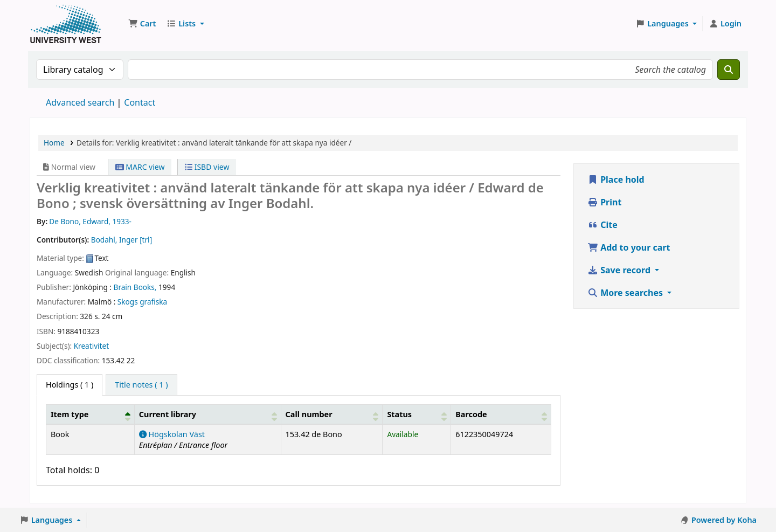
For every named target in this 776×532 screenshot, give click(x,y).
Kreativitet (91, 346)
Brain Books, (135, 287)
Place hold (616, 179)
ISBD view (207, 167)
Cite (602, 225)
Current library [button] (168, 414)
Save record (620, 270)
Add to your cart (629, 247)
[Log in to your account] (725, 24)
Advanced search (80, 102)
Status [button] (399, 414)
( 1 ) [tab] (70, 385)
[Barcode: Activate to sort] (501, 414)
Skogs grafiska (142, 302)
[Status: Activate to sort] (417, 414)
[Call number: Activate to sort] (332, 414)
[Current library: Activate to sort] (207, 414)
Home (54, 143)
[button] (142, 24)
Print (604, 202)
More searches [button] (626, 293)
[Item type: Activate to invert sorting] (91, 414)
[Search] (729, 70)
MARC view (140, 167)
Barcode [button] (471, 414)
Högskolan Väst (172, 434)
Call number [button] (309, 414)
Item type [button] (70, 414)
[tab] (141, 385)
